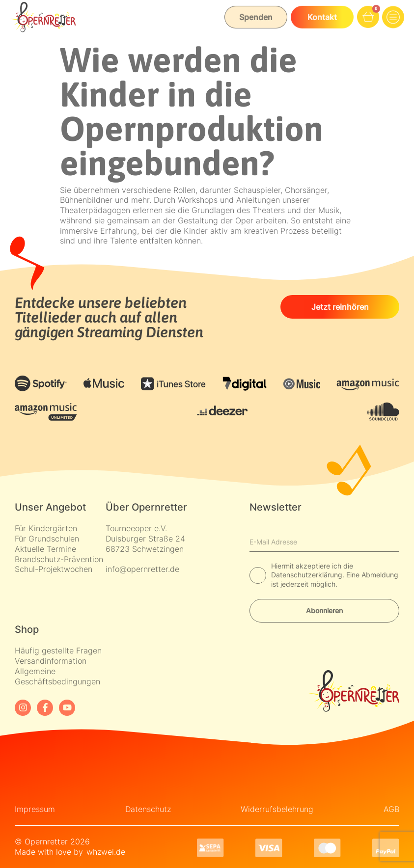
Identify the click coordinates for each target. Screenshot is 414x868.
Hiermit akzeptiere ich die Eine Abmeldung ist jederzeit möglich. (335, 575)
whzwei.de (106, 852)
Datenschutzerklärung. (309, 575)
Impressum (35, 809)
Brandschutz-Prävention (59, 559)
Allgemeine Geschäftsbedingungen (57, 676)
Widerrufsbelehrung (277, 809)
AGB (391, 809)
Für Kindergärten (46, 528)
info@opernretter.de (142, 569)
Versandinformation (51, 661)
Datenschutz (148, 809)
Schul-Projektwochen (54, 569)
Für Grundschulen (47, 539)
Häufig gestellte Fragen (58, 651)
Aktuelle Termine (45, 549)
